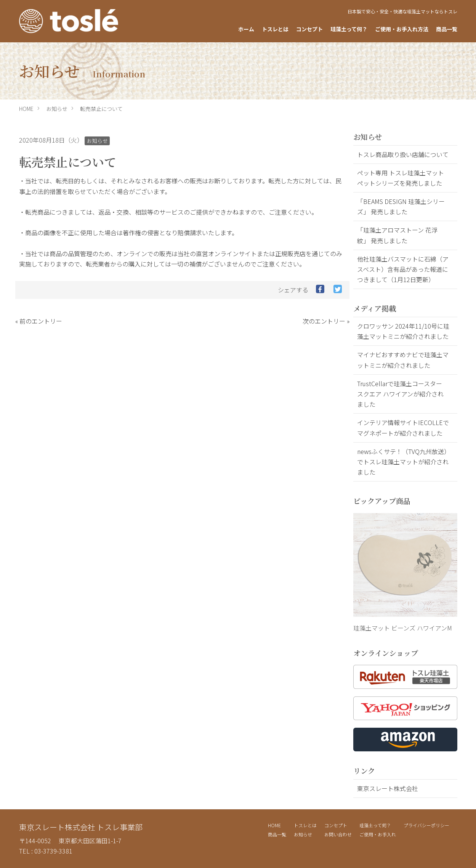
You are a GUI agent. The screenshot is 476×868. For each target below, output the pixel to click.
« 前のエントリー (39, 321)
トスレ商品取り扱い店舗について (403, 154)
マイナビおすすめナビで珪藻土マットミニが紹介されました (403, 360)
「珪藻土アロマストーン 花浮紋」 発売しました (397, 235)
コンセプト (309, 29)
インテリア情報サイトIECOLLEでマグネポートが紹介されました (403, 428)
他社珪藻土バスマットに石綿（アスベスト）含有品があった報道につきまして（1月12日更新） (403, 269)
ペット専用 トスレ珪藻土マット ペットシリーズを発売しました (401, 178)
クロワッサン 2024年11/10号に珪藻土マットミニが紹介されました (403, 331)
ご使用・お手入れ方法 (402, 29)
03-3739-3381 (53, 851)
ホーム (246, 29)
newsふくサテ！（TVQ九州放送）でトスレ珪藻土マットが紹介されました (403, 462)
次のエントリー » (326, 321)
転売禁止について (101, 109)
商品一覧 (447, 29)
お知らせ (57, 109)
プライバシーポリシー (426, 825)
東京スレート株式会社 (388, 788)
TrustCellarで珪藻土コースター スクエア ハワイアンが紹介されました (400, 394)
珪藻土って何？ (349, 29)
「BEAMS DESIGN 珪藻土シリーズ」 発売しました (401, 206)
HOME (26, 109)
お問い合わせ (338, 834)
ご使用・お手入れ (378, 834)
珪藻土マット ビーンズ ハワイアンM (403, 628)
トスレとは (275, 29)
